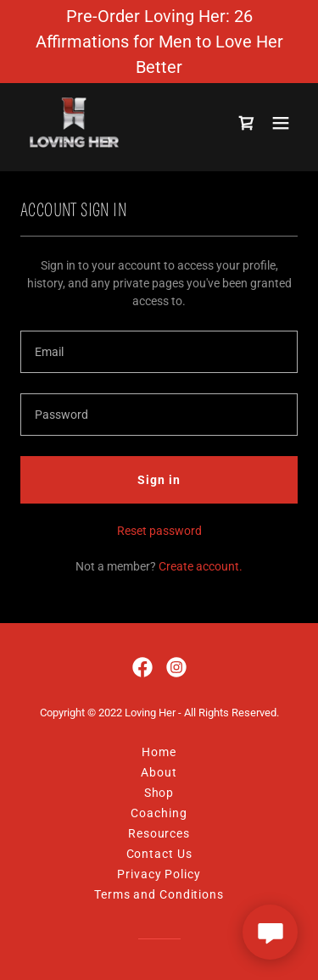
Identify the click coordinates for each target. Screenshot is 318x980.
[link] (75, 124)
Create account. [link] (201, 566)
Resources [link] (159, 833)
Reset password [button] (159, 531)
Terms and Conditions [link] (159, 894)
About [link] (159, 772)
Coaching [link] (159, 813)
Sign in (159, 480)
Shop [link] (159, 793)
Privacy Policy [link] (159, 874)
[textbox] (159, 352)
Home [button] (159, 752)
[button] (281, 124)
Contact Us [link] (159, 854)
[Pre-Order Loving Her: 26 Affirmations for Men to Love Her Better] (159, 42)
